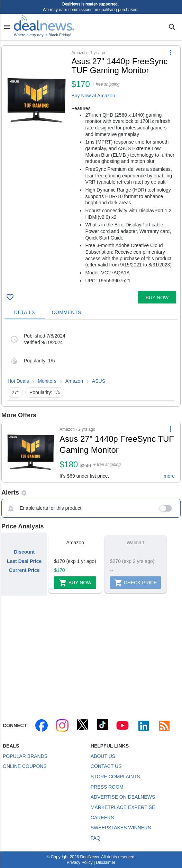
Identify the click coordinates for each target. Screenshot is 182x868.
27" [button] (15, 392)
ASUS (99, 381)
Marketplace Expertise (123, 807)
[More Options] (171, 52)
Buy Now (75, 583)
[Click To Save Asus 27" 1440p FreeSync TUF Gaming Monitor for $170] (10, 297)
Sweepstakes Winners (121, 828)
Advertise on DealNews (123, 797)
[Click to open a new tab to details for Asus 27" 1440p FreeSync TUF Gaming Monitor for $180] (31, 452)
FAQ (95, 838)
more (169, 476)
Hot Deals (18, 381)
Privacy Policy (80, 862)
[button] (91, 167)
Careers (102, 818)
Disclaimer (106, 862)
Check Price (136, 583)
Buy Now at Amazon (93, 96)
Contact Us (106, 766)
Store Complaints (115, 777)
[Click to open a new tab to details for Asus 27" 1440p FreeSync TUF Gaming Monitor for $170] (37, 100)
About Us (103, 756)
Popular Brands (25, 756)
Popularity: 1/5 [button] (45, 392)
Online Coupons (25, 766)
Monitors (47, 381)
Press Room (107, 787)
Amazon (74, 381)
